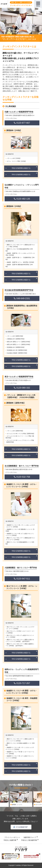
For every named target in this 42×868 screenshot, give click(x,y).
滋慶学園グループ (30, 837)
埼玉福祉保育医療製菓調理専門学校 (19, 290)
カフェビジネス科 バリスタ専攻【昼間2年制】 (21, 434)
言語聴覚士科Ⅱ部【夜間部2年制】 (17, 350)
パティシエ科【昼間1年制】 (15, 336)
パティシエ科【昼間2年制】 (15, 431)
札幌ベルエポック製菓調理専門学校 (19, 112)
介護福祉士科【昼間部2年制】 (16, 339)
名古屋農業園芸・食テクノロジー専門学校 (22, 466)
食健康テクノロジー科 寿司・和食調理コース (22, 700)
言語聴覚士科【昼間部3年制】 (16, 347)
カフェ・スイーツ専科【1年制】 (17, 161)
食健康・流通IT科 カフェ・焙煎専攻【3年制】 (21, 262)
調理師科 (14, 131)
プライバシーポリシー (12, 837)
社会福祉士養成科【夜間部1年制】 (17, 353)
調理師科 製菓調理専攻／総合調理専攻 (22, 307)
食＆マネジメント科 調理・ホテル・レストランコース (22, 587)
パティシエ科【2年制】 (14, 158)
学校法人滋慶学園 (10, 840)
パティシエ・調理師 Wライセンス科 (21, 396)
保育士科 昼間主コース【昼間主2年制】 (19, 342)
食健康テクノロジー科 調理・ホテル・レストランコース (22, 486)
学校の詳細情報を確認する (21, 168)
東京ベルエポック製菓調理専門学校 (19, 377)
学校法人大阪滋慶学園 (29, 840)
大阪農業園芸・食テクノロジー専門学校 (21, 568)
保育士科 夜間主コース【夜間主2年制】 (19, 345)
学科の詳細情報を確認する (21, 174)
